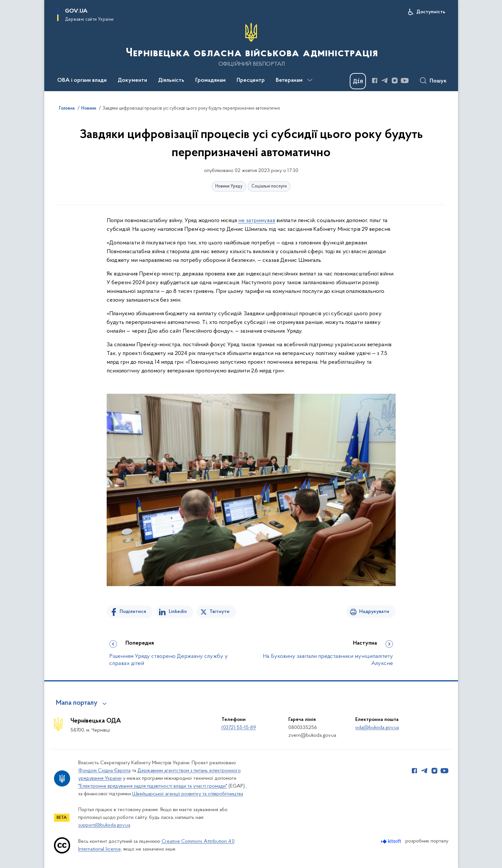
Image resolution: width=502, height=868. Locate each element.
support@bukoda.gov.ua (104, 825)
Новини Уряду (229, 186)
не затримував (257, 221)
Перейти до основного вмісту (4, 4)
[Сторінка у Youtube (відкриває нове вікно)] (405, 80)
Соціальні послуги (269, 186)
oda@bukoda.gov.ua (377, 728)
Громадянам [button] (210, 80)
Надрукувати (374, 612)
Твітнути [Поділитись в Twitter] (219, 612)
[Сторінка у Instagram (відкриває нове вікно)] (395, 80)
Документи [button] (132, 80)
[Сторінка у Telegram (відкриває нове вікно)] (385, 80)
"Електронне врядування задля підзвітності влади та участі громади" (153, 786)
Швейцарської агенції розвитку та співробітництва (188, 794)
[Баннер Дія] (358, 81)
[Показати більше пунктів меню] (310, 80)
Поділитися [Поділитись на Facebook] (133, 612)
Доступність (431, 12)
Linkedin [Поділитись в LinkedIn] (178, 612)
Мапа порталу (77, 703)
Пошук (438, 81)
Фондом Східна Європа (104, 771)
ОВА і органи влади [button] (82, 80)
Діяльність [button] (171, 80)
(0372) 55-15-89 (239, 728)
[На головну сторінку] (251, 45)
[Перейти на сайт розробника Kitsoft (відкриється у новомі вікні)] (392, 841)
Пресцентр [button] (251, 80)
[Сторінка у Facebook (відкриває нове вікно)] (375, 80)
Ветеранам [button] (289, 80)
